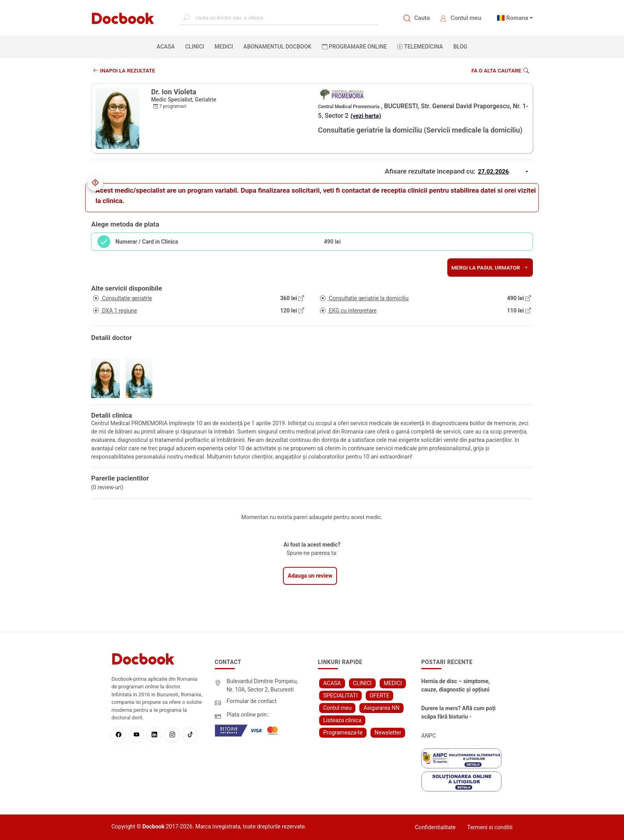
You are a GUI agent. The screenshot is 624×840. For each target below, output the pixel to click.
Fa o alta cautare (499, 70)
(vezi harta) (367, 116)
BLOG (460, 47)
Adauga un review (310, 576)
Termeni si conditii (490, 827)
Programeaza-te (343, 733)
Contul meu (466, 18)
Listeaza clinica (342, 720)
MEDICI (224, 47)
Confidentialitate (435, 827)
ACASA (168, 46)
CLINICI (195, 47)
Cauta (422, 18)
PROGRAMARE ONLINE (355, 47)
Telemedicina (420, 47)
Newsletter (388, 733)
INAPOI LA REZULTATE (125, 70)
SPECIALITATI (340, 695)
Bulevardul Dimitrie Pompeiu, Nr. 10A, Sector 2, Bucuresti (262, 685)
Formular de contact (252, 701)
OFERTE (380, 695)
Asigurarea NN (381, 708)
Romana (517, 18)
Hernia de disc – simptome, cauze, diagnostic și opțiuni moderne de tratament (456, 686)
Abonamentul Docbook (278, 47)
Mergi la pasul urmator (489, 268)
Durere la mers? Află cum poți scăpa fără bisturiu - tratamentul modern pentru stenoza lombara (459, 713)
